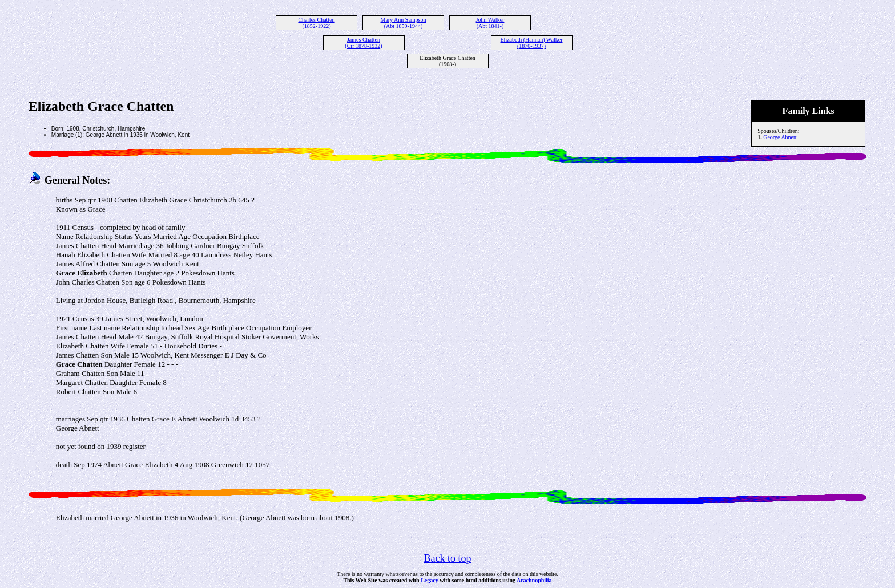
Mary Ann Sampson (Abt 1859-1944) (404, 23)
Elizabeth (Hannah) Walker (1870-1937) (532, 43)
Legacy (430, 580)
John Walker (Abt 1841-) (490, 23)
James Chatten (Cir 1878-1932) (363, 43)
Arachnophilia (534, 580)
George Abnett (780, 137)
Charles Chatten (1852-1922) (316, 23)
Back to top (448, 558)
